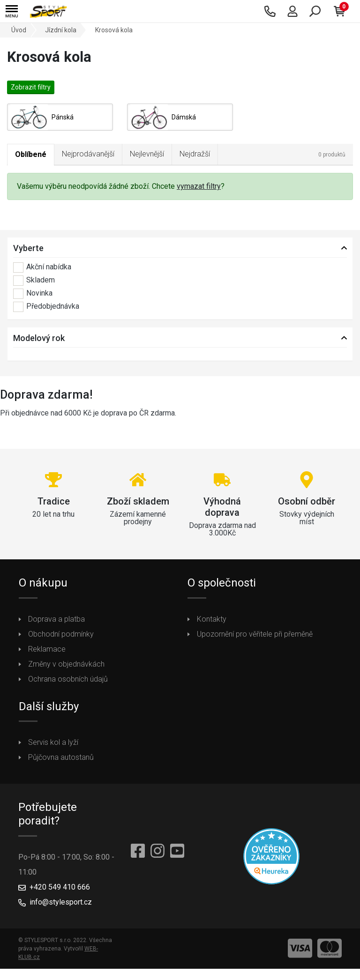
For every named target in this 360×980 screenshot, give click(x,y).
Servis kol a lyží (53, 742)
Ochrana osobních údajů (68, 679)
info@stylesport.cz (61, 902)
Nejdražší (195, 154)
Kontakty (212, 619)
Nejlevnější (147, 154)
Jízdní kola (61, 30)
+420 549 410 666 (60, 887)
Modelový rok (39, 338)
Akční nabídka (42, 267)
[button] (12, 11)
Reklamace (47, 649)
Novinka (33, 294)
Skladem (34, 281)
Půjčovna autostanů (61, 757)
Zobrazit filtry (31, 87)
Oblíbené (31, 154)
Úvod (19, 30)
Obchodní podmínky (61, 634)
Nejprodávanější (88, 154)
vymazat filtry (199, 186)
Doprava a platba (56, 619)
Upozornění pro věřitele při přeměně (255, 634)
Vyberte (28, 248)
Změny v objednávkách (66, 664)
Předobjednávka (46, 307)
